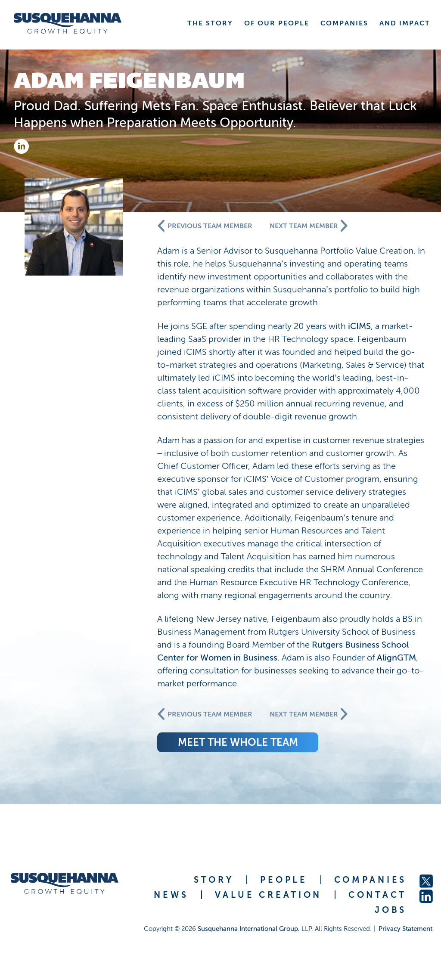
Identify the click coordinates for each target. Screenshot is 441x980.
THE (210, 23)
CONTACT (377, 895)
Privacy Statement (405, 929)
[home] (68, 23)
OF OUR (277, 23)
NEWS (171, 895)
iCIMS (359, 326)
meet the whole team (238, 742)
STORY (214, 880)
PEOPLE (284, 880)
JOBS (391, 910)
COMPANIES (370, 880)
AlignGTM (396, 657)
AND (405, 23)
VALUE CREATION (268, 895)
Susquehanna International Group (248, 929)
